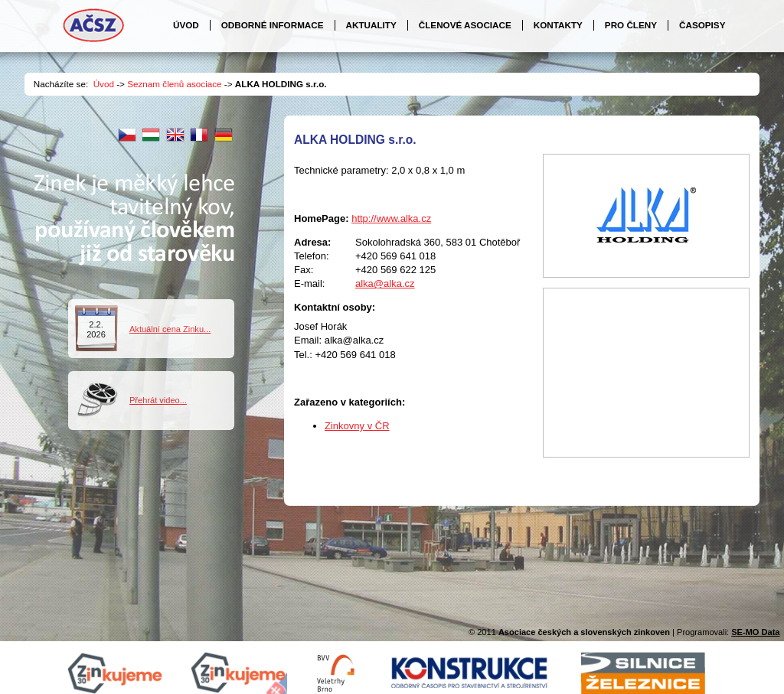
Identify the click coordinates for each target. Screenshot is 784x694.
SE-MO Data (755, 632)
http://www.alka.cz (391, 218)
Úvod (104, 84)
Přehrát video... (158, 400)
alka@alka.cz (385, 283)
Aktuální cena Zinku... (170, 329)
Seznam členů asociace (174, 84)
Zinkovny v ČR (357, 426)
